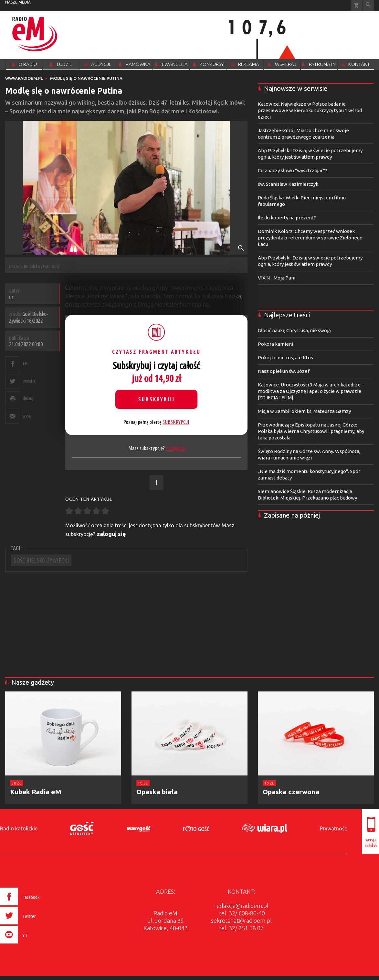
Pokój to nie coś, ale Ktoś (285, 358)
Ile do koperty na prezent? (287, 218)
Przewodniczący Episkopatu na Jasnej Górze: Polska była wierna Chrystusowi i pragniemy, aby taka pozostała (311, 431)
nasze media (18, 2)
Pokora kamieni (275, 344)
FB (25, 363)
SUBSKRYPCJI (176, 422)
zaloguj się (176, 448)
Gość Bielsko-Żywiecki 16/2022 (28, 317)
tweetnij (29, 381)
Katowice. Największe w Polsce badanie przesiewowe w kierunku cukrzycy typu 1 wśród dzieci (310, 110)
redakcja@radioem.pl (241, 906)
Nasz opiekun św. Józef (284, 371)
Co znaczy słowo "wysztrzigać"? (293, 170)
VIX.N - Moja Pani (277, 278)
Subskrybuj (156, 399)
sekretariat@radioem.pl (241, 921)
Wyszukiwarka (368, 5)
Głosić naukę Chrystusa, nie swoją (294, 330)
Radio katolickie (19, 828)
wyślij (27, 416)
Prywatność (333, 828)
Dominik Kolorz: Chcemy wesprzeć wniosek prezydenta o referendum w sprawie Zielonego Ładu (310, 238)
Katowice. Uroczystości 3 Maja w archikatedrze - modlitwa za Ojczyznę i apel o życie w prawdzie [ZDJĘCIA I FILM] (311, 391)
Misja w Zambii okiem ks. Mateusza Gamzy (304, 411)
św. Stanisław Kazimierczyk (288, 184)
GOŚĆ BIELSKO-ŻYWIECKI (41, 560)
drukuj (28, 398)
